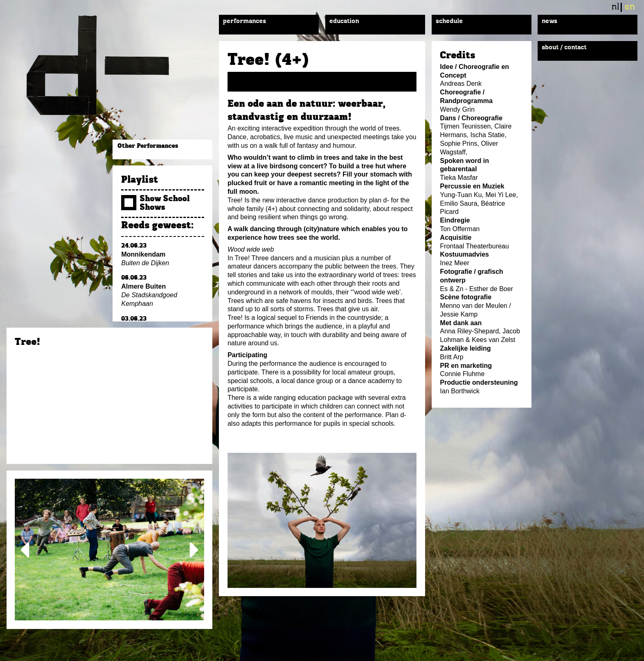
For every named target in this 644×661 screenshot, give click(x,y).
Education (344, 21)
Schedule (449, 21)
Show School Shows (155, 203)
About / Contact (564, 48)
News (550, 21)
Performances (245, 21)
